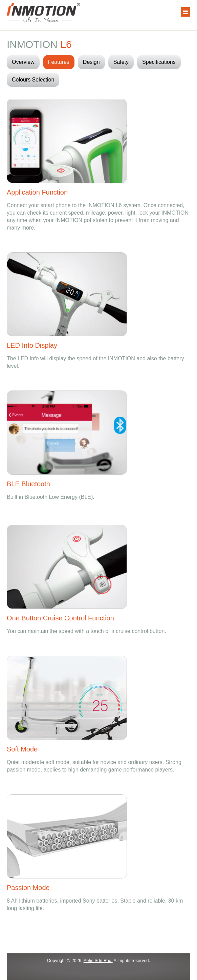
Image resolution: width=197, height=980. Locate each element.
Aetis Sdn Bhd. (98, 960)
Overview (23, 62)
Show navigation (185, 12)
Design (91, 62)
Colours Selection (33, 80)
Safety (121, 62)
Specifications (159, 62)
